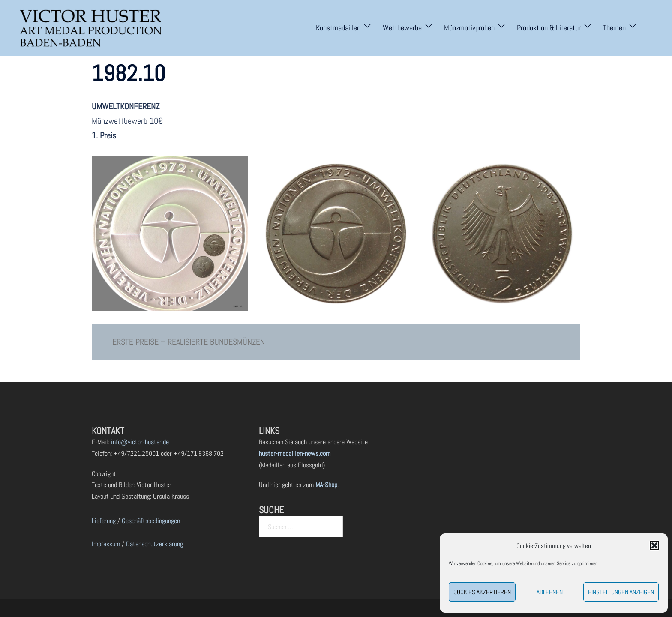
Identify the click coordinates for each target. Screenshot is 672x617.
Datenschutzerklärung (154, 544)
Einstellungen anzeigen (621, 592)
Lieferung (104, 521)
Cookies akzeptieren (482, 592)
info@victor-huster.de (139, 442)
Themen (614, 28)
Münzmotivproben (469, 28)
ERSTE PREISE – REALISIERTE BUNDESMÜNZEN (189, 342)
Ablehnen (550, 592)
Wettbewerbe (402, 28)
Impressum (106, 544)
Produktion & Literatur (549, 28)
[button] (654, 545)
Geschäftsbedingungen (151, 521)
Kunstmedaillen (338, 28)
